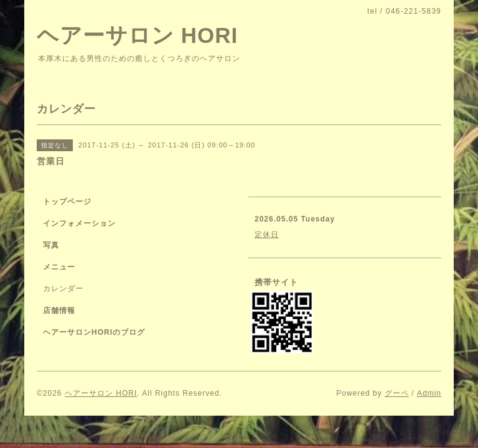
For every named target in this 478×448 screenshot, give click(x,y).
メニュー (59, 267)
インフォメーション (79, 223)
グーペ (397, 393)
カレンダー (63, 289)
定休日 (267, 235)
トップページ (67, 202)
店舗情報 (59, 310)
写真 (51, 245)
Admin (429, 393)
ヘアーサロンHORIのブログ (94, 332)
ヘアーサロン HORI (137, 35)
